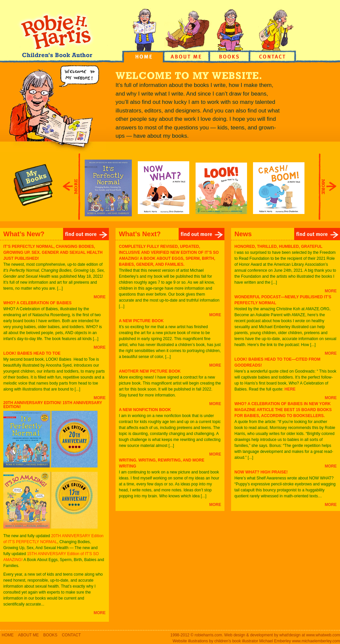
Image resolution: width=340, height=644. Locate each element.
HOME (8, 635)
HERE (290, 389)
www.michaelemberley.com (316, 641)
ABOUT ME (28, 635)
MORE (100, 297)
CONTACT (71, 635)
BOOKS (50, 635)
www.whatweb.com (323, 635)
